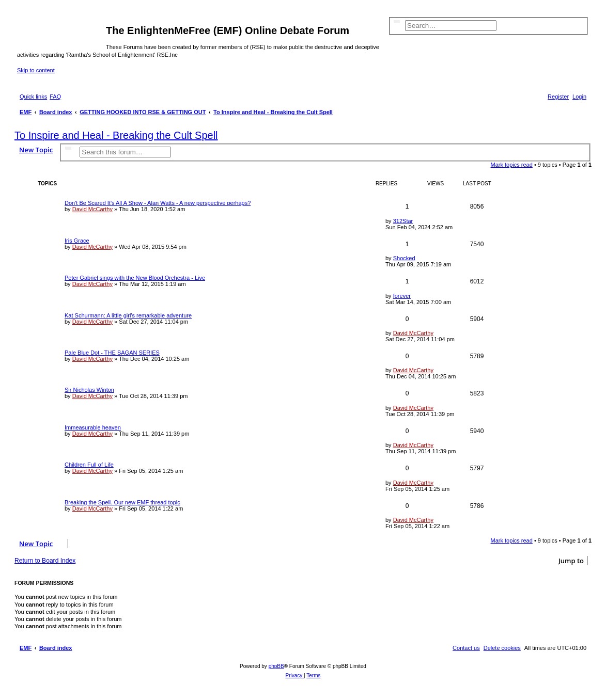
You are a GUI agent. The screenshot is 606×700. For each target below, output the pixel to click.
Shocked (404, 258)
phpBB (276, 666)
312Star (403, 221)
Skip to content (36, 70)
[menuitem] (55, 97)
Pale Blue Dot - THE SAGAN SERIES (112, 353)
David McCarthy (92, 209)
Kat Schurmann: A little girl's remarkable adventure (128, 315)
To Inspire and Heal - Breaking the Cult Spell (116, 135)
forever (402, 296)
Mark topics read (512, 165)
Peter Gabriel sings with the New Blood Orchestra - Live (135, 278)
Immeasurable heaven (93, 427)
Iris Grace (77, 241)
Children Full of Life (89, 465)
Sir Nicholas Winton (89, 390)
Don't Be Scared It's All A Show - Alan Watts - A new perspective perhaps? (158, 203)
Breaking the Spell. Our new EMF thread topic (122, 502)
